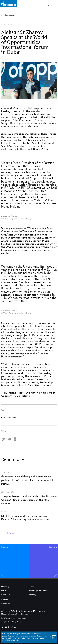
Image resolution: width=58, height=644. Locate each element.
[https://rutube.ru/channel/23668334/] (15, 627)
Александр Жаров (9, 417)
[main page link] (8, 4)
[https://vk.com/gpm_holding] (6, 627)
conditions (39, 634)
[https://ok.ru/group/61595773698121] (9, 627)
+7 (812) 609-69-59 (11, 622)
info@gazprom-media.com (14, 618)
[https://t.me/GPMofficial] (2, 627)
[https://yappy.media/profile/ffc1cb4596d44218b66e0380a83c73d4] (12, 627)
